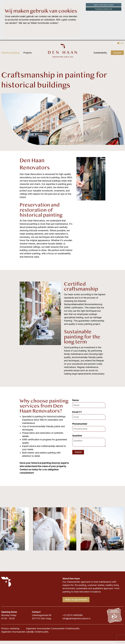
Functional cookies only (104, 9)
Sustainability (100, 53)
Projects (27, 53)
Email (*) (77, 412)
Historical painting (10, 53)
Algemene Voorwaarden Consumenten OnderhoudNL (53, 628)
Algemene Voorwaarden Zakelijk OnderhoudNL (25, 632)
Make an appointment (76, 600)
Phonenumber (80, 424)
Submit (78, 452)
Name (76, 400)
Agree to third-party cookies (104, 5)
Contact (117, 53)
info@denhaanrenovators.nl (76, 618)
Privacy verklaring (10, 628)
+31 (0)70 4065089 (73, 615)
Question (78, 436)
